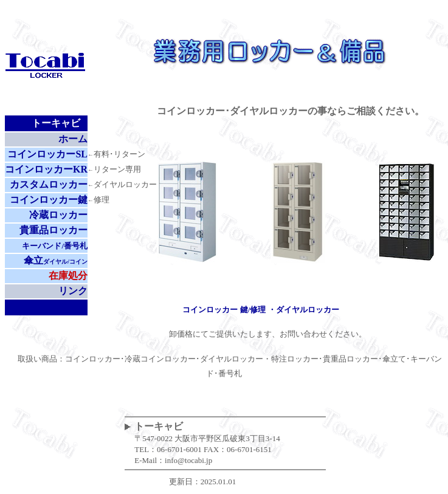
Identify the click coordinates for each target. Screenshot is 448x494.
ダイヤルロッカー (308, 310)
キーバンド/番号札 (55, 246)
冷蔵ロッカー (58, 215)
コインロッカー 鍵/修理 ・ (229, 310)
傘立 (56, 260)
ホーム (73, 139)
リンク (73, 291)
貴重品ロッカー (53, 230)
